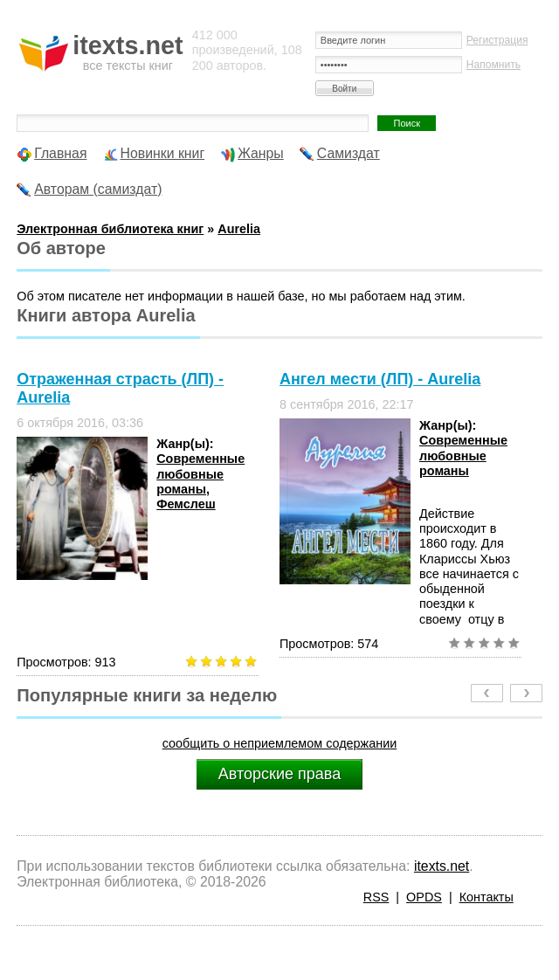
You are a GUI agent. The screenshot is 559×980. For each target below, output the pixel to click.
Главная (60, 153)
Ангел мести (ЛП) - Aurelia (380, 379)
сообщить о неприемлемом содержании (280, 743)
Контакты (487, 897)
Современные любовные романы (200, 474)
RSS (376, 897)
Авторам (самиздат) (98, 189)
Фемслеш (186, 504)
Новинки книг (163, 153)
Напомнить (493, 65)
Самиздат (349, 153)
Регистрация (497, 40)
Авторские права (279, 774)
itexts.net (442, 866)
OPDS (424, 897)
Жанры (261, 153)
